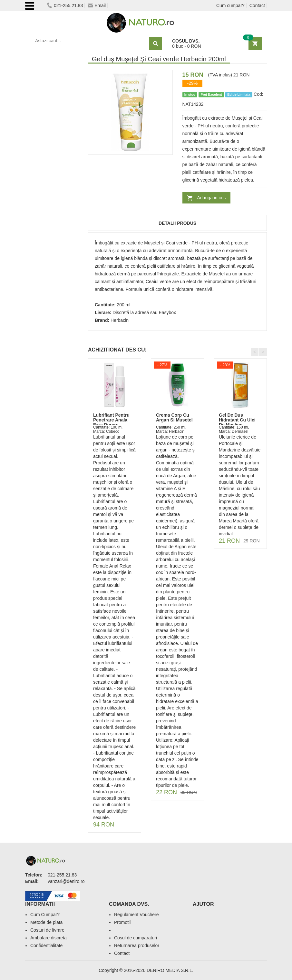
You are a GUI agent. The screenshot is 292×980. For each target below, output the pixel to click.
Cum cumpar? (230, 5)
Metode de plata (46, 922)
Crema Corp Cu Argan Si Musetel (174, 417)
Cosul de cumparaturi (136, 938)
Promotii (122, 922)
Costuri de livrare (47, 930)
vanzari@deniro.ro (66, 881)
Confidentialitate (46, 945)
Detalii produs (177, 223)
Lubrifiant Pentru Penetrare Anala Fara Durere (111, 420)
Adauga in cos (212, 198)
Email (97, 5)
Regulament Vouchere (136, 915)
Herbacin (120, 320)
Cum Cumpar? (45, 915)
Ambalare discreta (49, 938)
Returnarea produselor (137, 945)
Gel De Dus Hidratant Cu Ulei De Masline (237, 420)
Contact (257, 5)
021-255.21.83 (65, 5)
